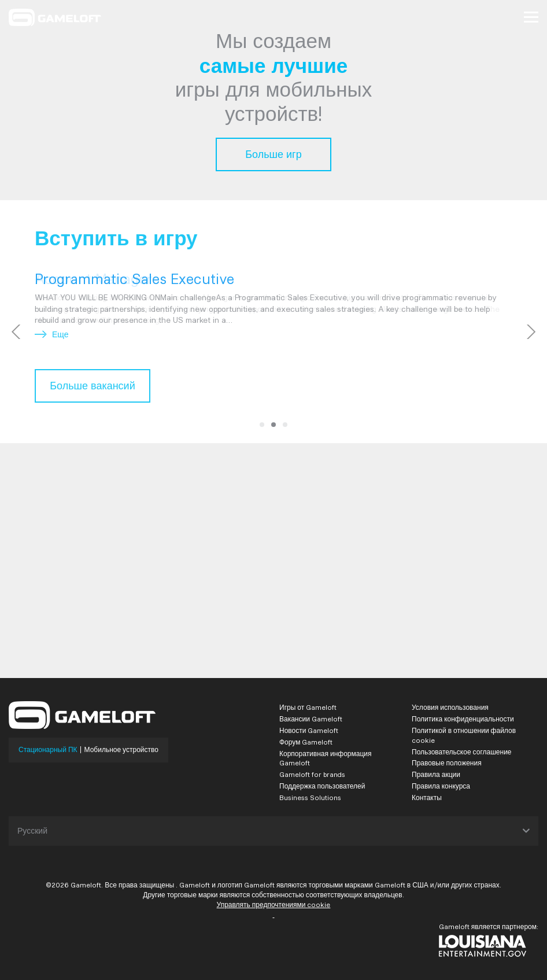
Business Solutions (310, 797)
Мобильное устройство (121, 750)
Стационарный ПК (48, 750)
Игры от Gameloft (308, 707)
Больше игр (273, 154)
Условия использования (450, 707)
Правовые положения (447, 763)
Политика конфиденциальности (463, 719)
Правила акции (436, 774)
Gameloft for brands (312, 774)
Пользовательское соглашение (462, 752)
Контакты (427, 797)
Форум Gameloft (306, 742)
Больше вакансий (92, 386)
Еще (52, 334)
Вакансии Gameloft (311, 719)
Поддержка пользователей (322, 786)
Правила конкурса (441, 786)
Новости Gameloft (309, 730)
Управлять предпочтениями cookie (274, 905)
